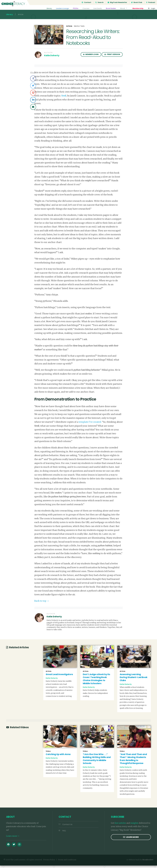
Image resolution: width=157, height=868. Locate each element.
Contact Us (65, 827)
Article (69, 29)
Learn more (13, 838)
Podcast (151, 2)
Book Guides (110, 8)
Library (46, 8)
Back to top (42, 603)
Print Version (112, 57)
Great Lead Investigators (59, 677)
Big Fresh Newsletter (117, 2)
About (123, 8)
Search (99, 2)
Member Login (91, 57)
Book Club (137, 2)
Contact (86, 2)
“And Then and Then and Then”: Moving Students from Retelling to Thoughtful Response (133, 761)
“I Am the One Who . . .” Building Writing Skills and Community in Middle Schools (97, 761)
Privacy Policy (49, 862)
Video (48, 754)
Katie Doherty (52, 58)
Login (151, 8)
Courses (84, 8)
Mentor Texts (79, 29)
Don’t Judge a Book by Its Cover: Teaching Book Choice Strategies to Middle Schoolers (96, 681)
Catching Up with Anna (58, 757)
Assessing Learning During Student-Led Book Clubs (134, 680)
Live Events (96, 8)
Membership (137, 8)
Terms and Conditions (67, 862)
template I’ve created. (90, 424)
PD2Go (73, 8)
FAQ (62, 833)
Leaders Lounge (60, 8)
